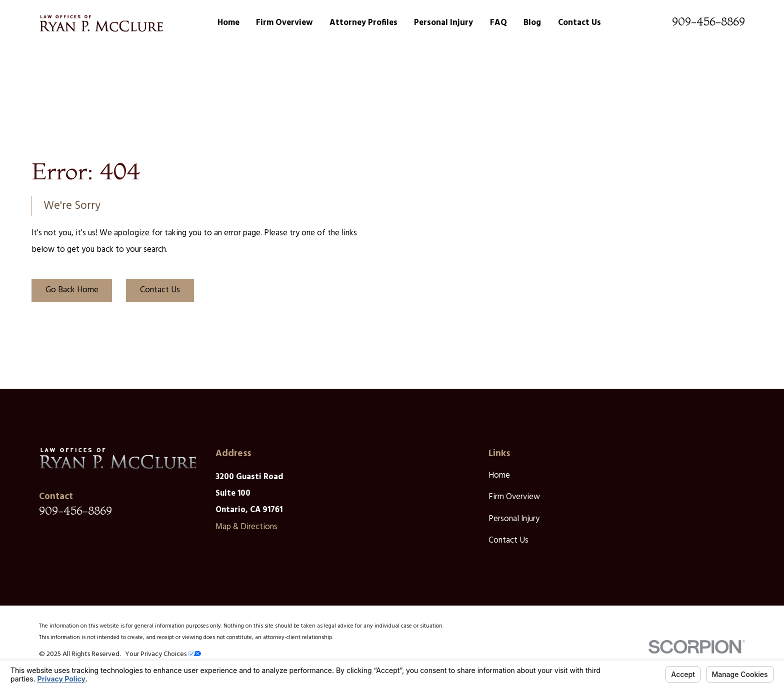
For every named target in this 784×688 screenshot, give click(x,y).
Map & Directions (246, 527)
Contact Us (160, 290)
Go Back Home (72, 290)
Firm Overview (514, 497)
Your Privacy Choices (163, 654)
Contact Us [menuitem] (579, 23)
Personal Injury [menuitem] (443, 23)
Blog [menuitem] (532, 23)
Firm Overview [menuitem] (284, 23)
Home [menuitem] (228, 23)
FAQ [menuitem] (498, 23)
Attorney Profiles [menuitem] (363, 23)
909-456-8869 (708, 21)
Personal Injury (514, 519)
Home (499, 475)
